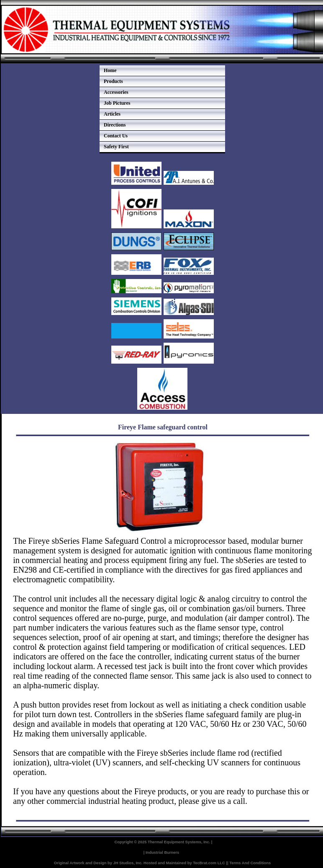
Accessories (116, 92)
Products (113, 81)
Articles (112, 114)
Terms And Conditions (250, 863)
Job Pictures (117, 103)
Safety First (116, 147)
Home (110, 70)
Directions (115, 125)
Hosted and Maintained (165, 863)
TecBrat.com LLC (209, 863)
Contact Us (116, 136)
